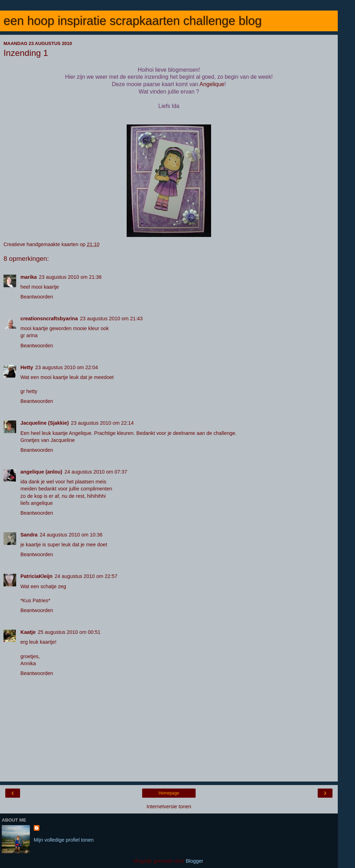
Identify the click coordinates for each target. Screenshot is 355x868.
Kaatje (28, 632)
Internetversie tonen (169, 806)
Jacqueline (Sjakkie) (45, 423)
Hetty (27, 367)
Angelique (212, 84)
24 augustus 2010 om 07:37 (96, 472)
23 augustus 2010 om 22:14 (102, 423)
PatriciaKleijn (36, 576)
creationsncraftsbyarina (49, 319)
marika (28, 277)
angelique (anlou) (41, 472)
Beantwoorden (37, 297)
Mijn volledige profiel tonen (64, 840)
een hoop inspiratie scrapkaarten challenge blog (133, 21)
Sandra (29, 535)
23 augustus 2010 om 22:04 (66, 367)
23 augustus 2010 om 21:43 (111, 319)
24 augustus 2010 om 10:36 (71, 535)
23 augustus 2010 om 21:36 (70, 277)
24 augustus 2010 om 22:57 (86, 576)
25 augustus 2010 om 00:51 (69, 632)
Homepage (169, 793)
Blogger (194, 861)
